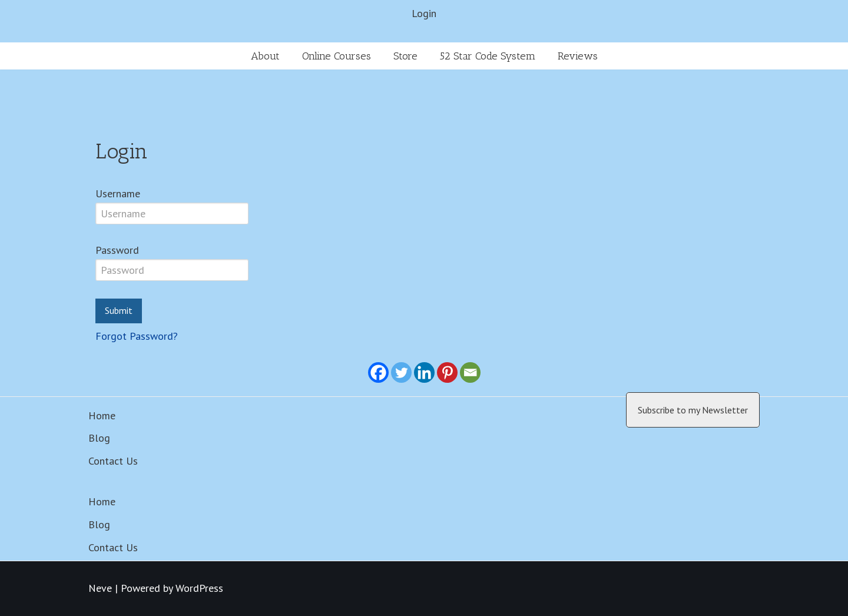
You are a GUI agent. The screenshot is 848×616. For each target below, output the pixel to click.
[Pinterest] (447, 372)
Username (118, 193)
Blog (99, 438)
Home (102, 415)
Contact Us (113, 461)
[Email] (470, 372)
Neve (100, 588)
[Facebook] (378, 372)
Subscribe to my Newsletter (693, 410)
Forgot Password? (137, 336)
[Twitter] (401, 372)
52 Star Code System (488, 56)
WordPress (199, 588)
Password (117, 250)
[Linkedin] (424, 372)
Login (424, 13)
